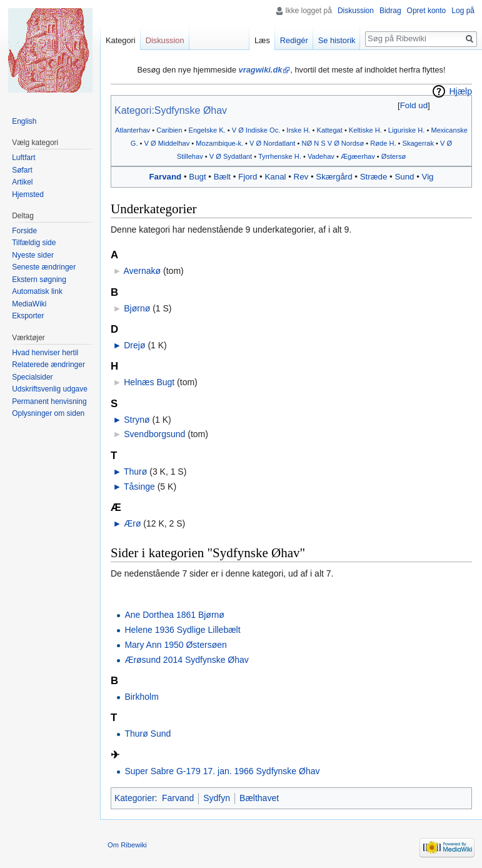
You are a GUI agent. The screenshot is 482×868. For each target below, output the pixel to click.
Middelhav (174, 143)
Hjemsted (28, 194)
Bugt (197, 177)
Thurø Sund (148, 734)
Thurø (135, 472)
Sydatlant (238, 156)
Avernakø (142, 271)
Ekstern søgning (39, 280)
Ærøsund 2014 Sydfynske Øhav (186, 660)
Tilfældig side (34, 243)
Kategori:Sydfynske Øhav (171, 110)
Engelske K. (207, 130)
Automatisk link (37, 291)
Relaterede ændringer (48, 365)
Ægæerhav (358, 156)
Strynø (137, 420)
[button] (414, 105)
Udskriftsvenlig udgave (50, 389)
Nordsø (353, 143)
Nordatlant (279, 143)
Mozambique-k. (219, 143)
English (24, 121)
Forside (24, 231)
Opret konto (427, 11)
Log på (463, 11)
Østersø (394, 156)
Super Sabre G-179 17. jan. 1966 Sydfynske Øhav (222, 771)
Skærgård (334, 177)
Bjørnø (137, 308)
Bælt (222, 177)
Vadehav (321, 156)
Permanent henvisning (49, 401)
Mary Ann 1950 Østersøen (175, 645)
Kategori (121, 40)
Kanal (275, 177)
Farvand (165, 177)
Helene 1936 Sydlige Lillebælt (182, 630)
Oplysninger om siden (48, 413)
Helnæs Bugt (149, 382)
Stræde (374, 177)
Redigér (294, 40)
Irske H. (298, 130)
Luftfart (23, 158)
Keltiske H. (365, 130)
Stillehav (190, 156)
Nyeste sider (33, 255)
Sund (404, 177)
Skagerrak (419, 143)
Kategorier (135, 798)
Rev (301, 177)
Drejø (134, 345)
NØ (307, 143)
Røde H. (383, 143)
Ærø (132, 523)
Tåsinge (139, 487)
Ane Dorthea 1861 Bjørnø (174, 615)
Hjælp (460, 91)
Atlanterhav (133, 130)
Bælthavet (259, 798)
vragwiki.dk (261, 70)
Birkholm (141, 697)
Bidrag (390, 11)
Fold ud (414, 105)
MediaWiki (29, 304)
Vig (428, 177)
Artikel (22, 182)
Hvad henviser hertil (45, 353)
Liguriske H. (407, 130)
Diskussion (356, 11)
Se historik (337, 40)
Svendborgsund (154, 434)
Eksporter (28, 316)
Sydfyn (217, 798)
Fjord (248, 177)
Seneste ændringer (44, 267)
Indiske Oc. (263, 130)
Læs (262, 40)
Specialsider (32, 377)
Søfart (22, 170)
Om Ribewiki (127, 845)
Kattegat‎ (330, 130)
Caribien (169, 130)
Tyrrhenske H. (280, 156)
